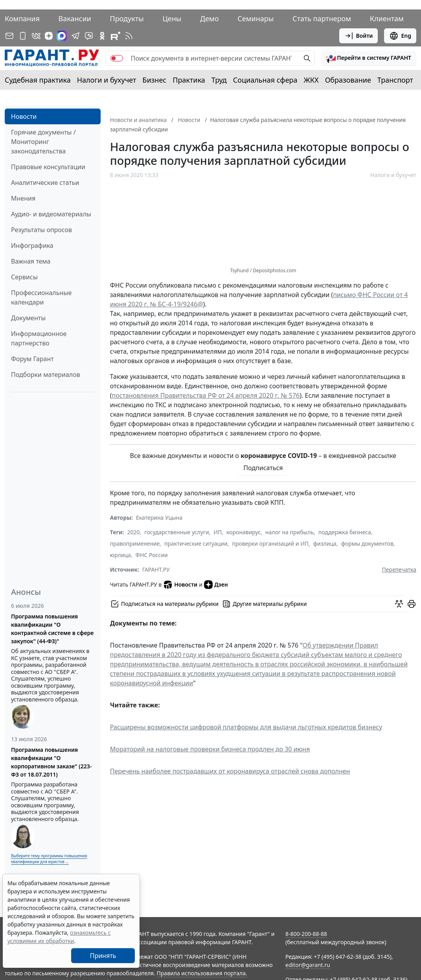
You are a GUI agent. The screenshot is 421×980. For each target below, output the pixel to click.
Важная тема (31, 261)
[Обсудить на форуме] (399, 604)
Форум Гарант (32, 359)
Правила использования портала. (202, 973)
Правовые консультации (48, 167)
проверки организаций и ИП (270, 544)
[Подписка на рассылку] (9, 36)
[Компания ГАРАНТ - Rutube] (116, 36)
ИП (218, 532)
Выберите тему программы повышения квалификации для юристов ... (49, 859)
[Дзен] (49, 36)
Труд (219, 80)
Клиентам (387, 18)
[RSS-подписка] (129, 36)
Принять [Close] (103, 956)
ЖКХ (311, 80)
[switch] (117, 58)
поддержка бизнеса (345, 532)
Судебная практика (38, 80)
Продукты (127, 18)
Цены (172, 18)
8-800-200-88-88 (306, 934)
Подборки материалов (46, 375)
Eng (400, 36)
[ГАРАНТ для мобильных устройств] (23, 36)
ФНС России (151, 555)
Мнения (23, 198)
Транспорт (395, 80)
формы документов (367, 544)
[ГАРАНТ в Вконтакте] (36, 36)
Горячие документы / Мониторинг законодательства (43, 142)
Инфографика (32, 245)
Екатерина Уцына (159, 518)
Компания (22, 18)
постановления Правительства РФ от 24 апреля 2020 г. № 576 (206, 395)
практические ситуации (196, 544)
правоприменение (135, 544)
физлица (325, 544)
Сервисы (24, 277)
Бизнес (154, 80)
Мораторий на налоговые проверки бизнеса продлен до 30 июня (210, 749)
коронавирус (244, 532)
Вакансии (75, 18)
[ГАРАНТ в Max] (62, 36)
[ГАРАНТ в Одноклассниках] (102, 36)
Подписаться (263, 468)
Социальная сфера (265, 80)
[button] (369, 58)
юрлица (120, 555)
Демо (210, 18)
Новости (24, 116)
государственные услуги (176, 532)
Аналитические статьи (45, 183)
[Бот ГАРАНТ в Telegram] (89, 36)
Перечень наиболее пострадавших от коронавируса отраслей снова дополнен (230, 771)
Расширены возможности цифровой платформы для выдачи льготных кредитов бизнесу (246, 727)
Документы (28, 318)
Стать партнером (322, 18)
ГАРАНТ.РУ (156, 569)
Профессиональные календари (41, 297)
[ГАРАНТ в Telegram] (75, 36)
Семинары (256, 18)
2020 (133, 532)
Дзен (216, 585)
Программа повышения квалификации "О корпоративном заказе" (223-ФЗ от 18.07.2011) (51, 762)
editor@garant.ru (308, 965)
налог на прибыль (290, 532)
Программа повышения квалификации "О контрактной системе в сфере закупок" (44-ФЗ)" (52, 629)
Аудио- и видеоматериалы (51, 214)
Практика (189, 80)
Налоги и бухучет (107, 80)
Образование (348, 80)
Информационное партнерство (39, 338)
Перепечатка (399, 569)
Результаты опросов (41, 230)
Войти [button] (359, 36)
